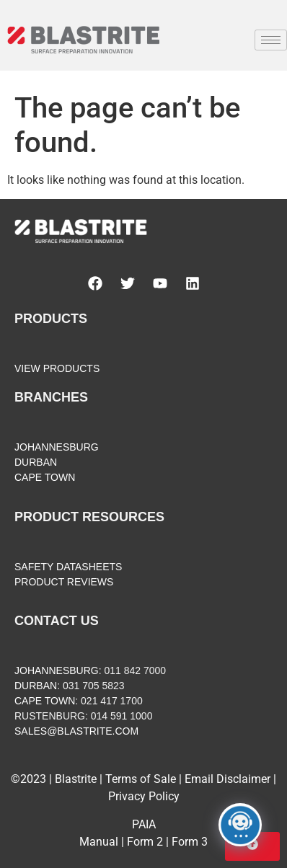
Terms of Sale (141, 779)
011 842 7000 (135, 670)
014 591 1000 (122, 716)
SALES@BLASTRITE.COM (76, 731)
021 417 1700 (112, 701)
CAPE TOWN (45, 477)
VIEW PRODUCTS (57, 368)
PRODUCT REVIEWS (64, 582)
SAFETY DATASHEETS (68, 567)
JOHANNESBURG (57, 447)
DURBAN (36, 462)
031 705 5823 (94, 686)
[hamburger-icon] (271, 40)
